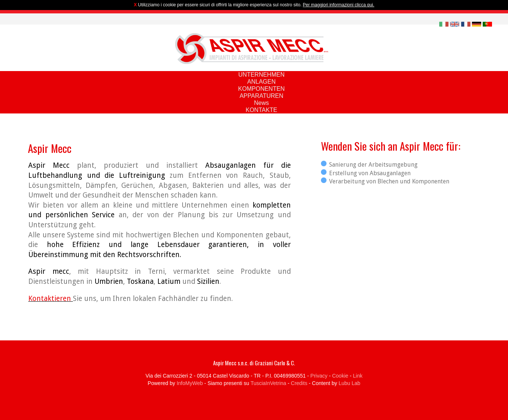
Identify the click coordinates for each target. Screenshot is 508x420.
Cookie (340, 376)
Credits (299, 383)
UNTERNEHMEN (261, 75)
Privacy (319, 376)
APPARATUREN (261, 96)
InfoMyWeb (190, 383)
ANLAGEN (261, 82)
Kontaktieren (51, 299)
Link (358, 376)
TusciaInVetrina (269, 383)
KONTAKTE (261, 110)
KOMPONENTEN (261, 89)
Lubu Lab (349, 383)
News (261, 103)
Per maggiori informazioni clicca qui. (338, 5)
